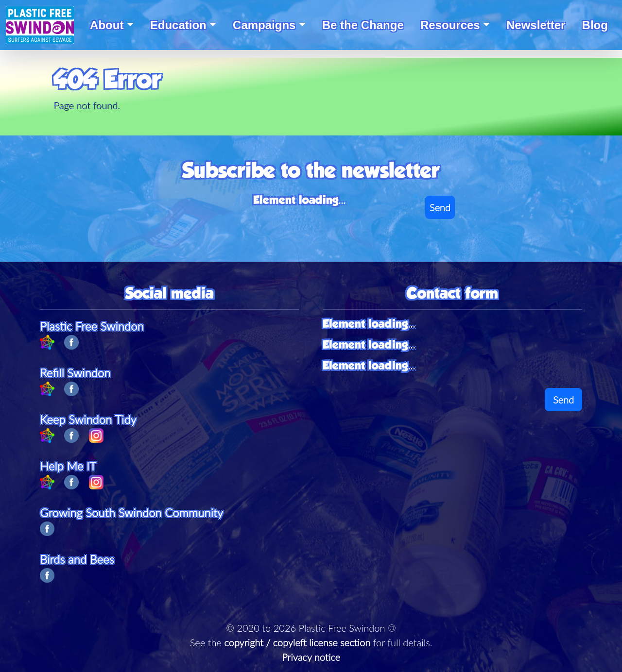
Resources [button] (450, 25)
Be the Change (363, 25)
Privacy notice (311, 657)
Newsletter (536, 25)
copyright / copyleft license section (297, 642)
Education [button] (178, 25)
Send (440, 207)
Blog (595, 25)
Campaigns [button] (264, 25)
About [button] (107, 25)
